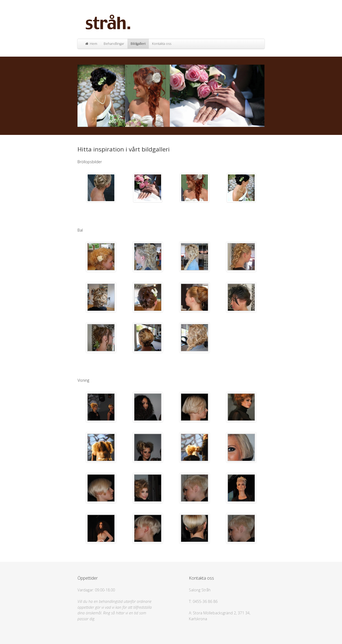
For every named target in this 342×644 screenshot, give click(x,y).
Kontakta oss (162, 44)
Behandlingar (114, 44)
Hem (91, 44)
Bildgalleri (138, 44)
